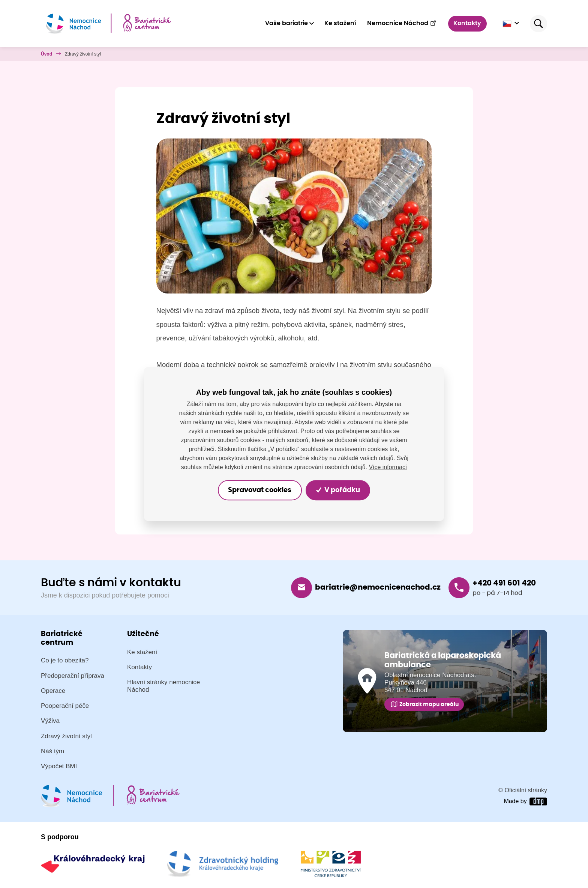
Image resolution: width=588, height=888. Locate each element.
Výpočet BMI (59, 767)
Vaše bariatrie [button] (286, 23)
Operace (53, 691)
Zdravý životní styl (66, 736)
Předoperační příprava (73, 676)
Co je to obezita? (65, 661)
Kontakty (468, 23)
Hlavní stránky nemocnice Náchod (163, 686)
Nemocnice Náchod (402, 23)
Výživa (50, 721)
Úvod (46, 54)
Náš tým (52, 751)
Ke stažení (340, 23)
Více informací (388, 467)
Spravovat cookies (260, 490)
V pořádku (338, 490)
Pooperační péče (65, 706)
